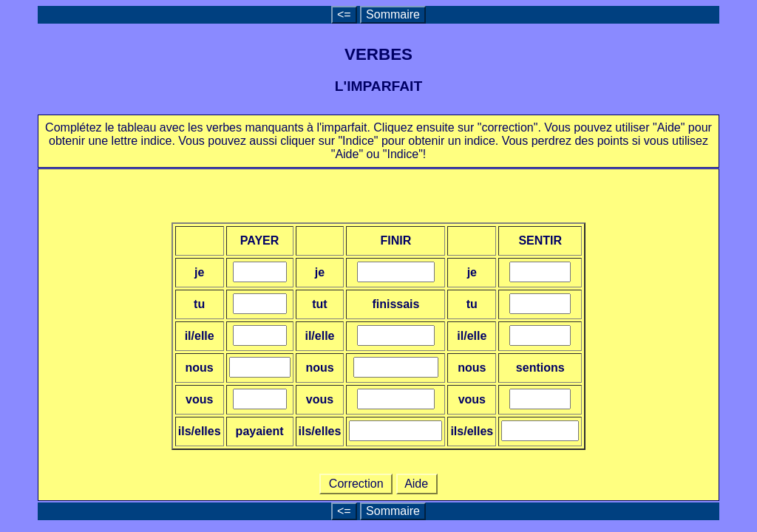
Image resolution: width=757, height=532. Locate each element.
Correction (356, 484)
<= (344, 14)
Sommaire (393, 14)
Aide (417, 484)
